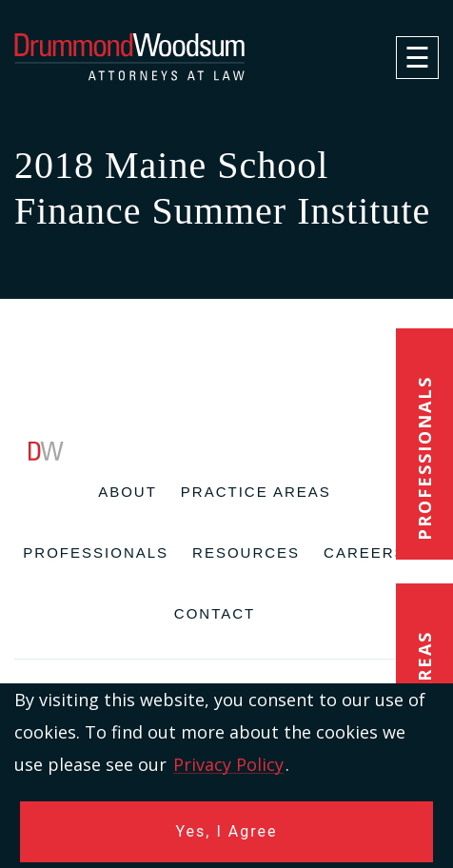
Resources (246, 552)
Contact (215, 613)
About (128, 492)
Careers (365, 552)
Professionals (96, 552)
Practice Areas (256, 492)
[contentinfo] (226, 655)
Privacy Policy (228, 764)
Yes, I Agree (227, 831)
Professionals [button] (424, 458)
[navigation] (417, 58)
